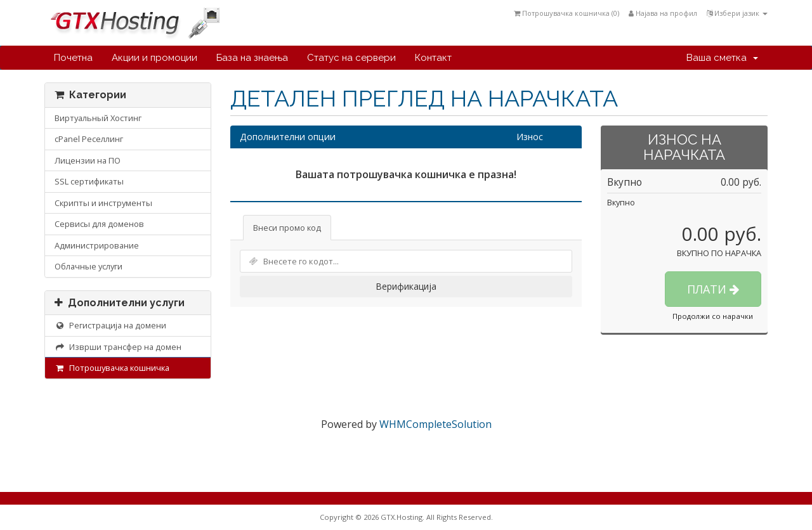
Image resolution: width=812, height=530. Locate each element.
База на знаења (252, 58)
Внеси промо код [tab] (287, 228)
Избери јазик (737, 13)
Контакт (433, 58)
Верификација (406, 286)
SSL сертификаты (89, 181)
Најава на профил (663, 13)
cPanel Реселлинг (89, 139)
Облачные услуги (88, 266)
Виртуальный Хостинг (98, 118)
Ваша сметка (722, 58)
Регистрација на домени (110, 325)
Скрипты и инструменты (103, 203)
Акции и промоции (154, 58)
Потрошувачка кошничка (112, 368)
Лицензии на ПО (88, 160)
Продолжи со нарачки (713, 316)
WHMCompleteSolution (435, 424)
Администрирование (97, 245)
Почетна (73, 58)
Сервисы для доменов (99, 224)
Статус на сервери (351, 58)
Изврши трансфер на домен (118, 347)
